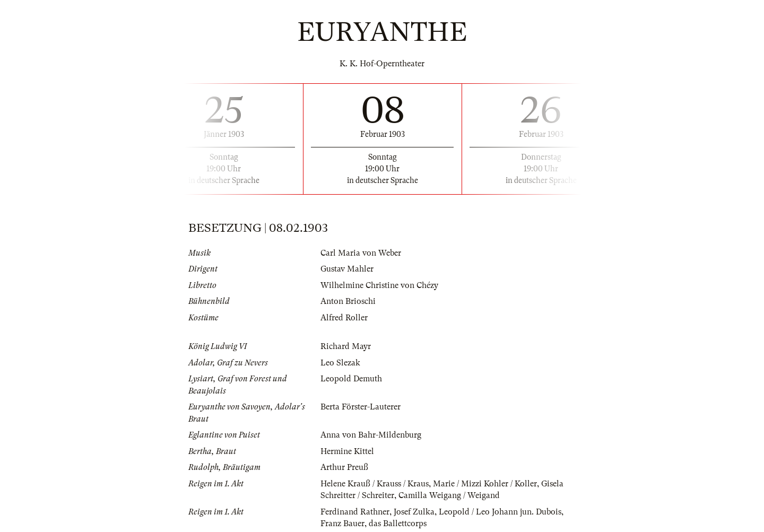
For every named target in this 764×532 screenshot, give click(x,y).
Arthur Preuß (344, 467)
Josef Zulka (414, 512)
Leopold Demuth (351, 379)
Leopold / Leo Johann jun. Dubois (500, 512)
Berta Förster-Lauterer (361, 407)
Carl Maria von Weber (361, 253)
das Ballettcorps (398, 524)
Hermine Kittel (347, 451)
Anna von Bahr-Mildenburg (371, 435)
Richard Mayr (346, 346)
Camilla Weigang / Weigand (449, 495)
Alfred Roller (344, 318)
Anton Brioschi (348, 301)
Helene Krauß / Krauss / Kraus (375, 484)
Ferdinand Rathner (355, 512)
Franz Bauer (342, 524)
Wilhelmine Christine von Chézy (379, 285)
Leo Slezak (340, 363)
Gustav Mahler (347, 269)
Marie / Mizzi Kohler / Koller (485, 484)
